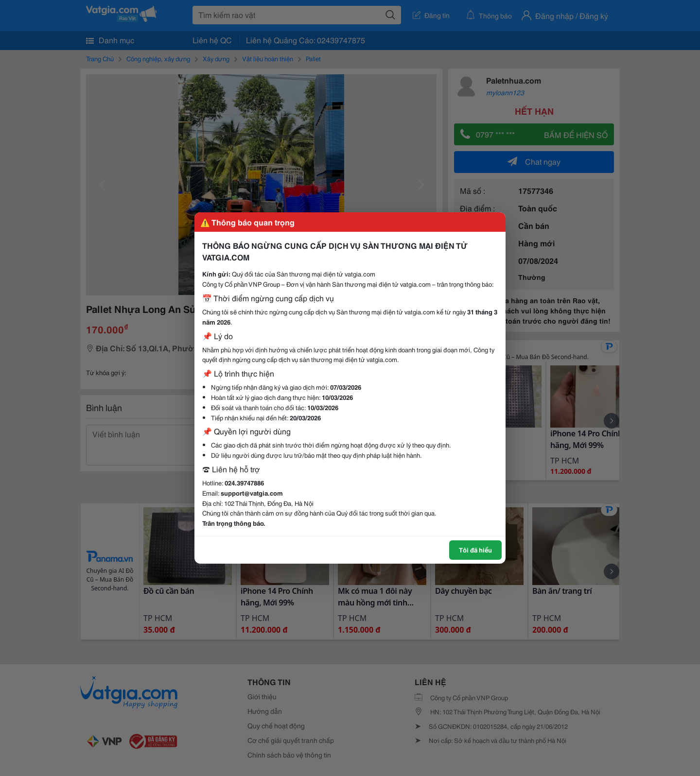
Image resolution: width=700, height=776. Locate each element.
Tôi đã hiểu (475, 550)
